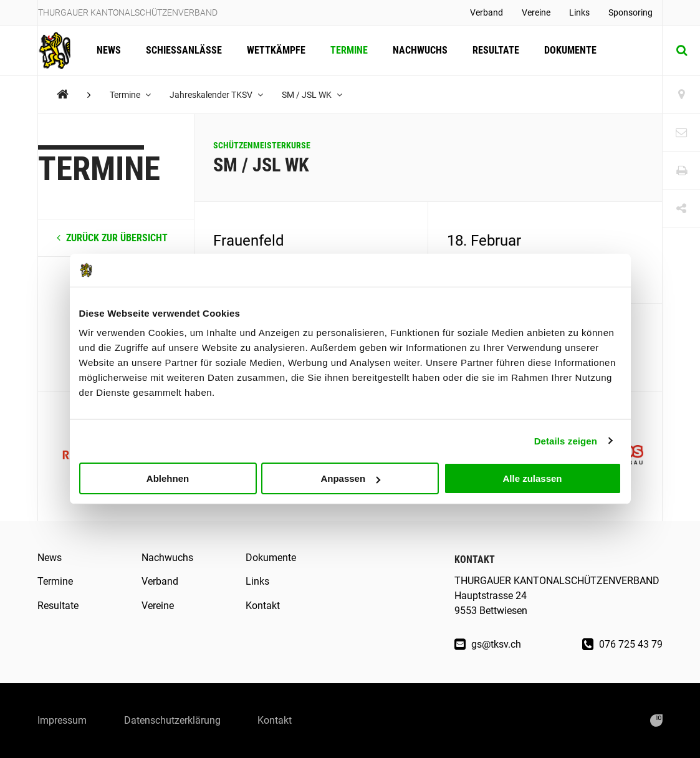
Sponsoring (630, 12)
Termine (349, 50)
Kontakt (263, 606)
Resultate (496, 50)
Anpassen (350, 478)
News (109, 50)
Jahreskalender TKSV (216, 95)
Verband (487, 12)
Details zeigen (566, 440)
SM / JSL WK (312, 95)
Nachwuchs (420, 50)
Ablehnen (168, 478)
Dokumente (570, 50)
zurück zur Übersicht (112, 238)
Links (579, 12)
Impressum (62, 720)
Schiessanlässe (184, 50)
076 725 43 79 (622, 644)
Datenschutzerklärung (172, 720)
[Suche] (681, 50)
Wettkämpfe (276, 50)
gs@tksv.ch (488, 644)
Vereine (536, 12)
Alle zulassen (532, 478)
